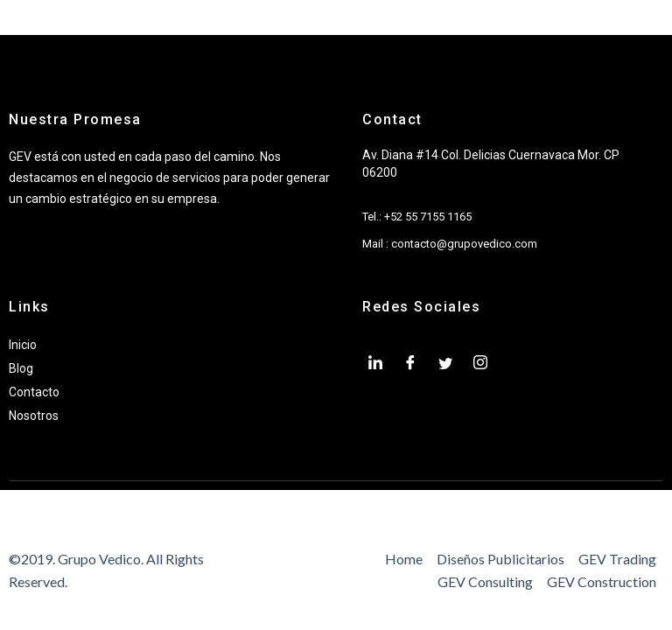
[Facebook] (410, 364)
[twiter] (445, 364)
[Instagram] (480, 364)
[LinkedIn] (375, 364)
